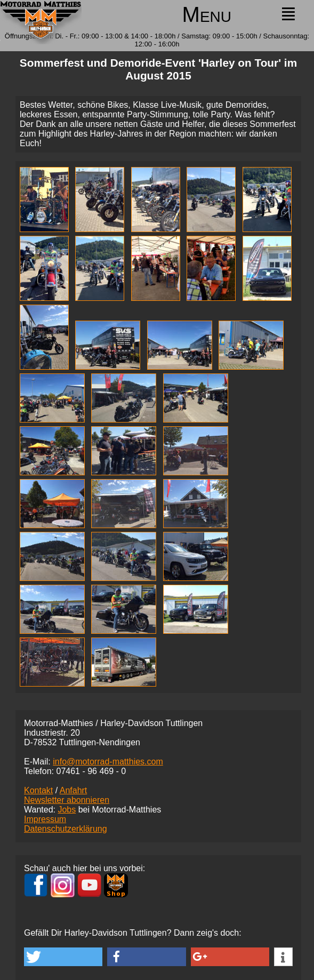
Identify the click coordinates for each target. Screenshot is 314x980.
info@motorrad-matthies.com (108, 762)
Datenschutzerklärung (66, 829)
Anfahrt (74, 790)
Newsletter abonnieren (67, 800)
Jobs (67, 810)
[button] (63, 957)
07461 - (91, 771)
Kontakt (38, 790)
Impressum (45, 819)
